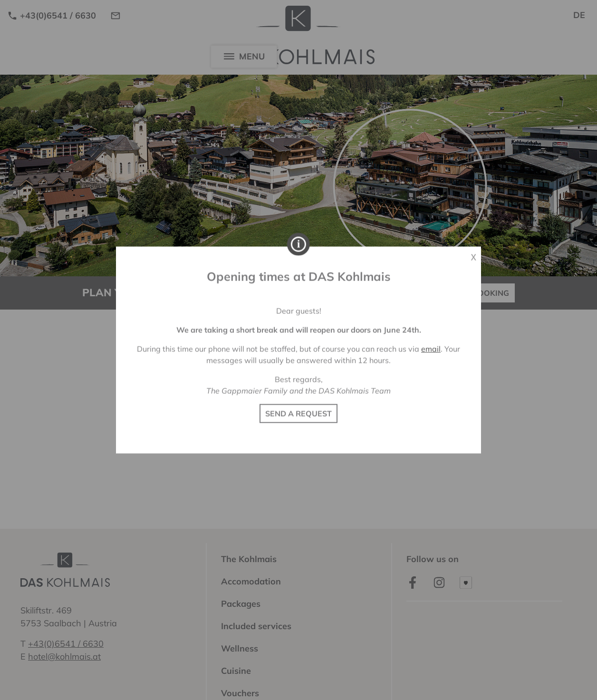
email (431, 349)
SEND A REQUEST (298, 414)
